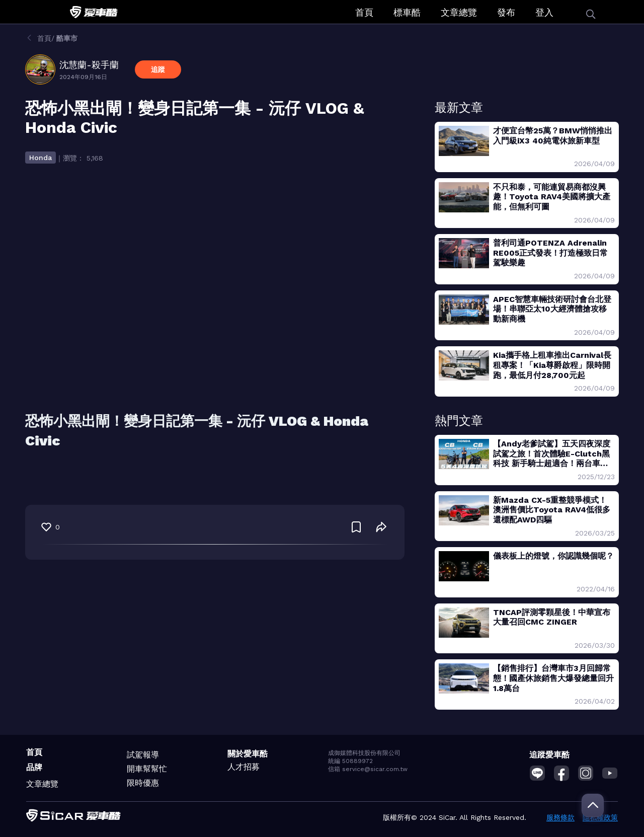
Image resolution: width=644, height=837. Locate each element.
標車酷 (407, 12)
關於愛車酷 (248, 754)
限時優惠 (143, 783)
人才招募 (244, 767)
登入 (544, 12)
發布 (506, 12)
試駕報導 (143, 755)
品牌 (34, 767)
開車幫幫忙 (147, 769)
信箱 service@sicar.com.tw (368, 769)
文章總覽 (459, 12)
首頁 (364, 12)
